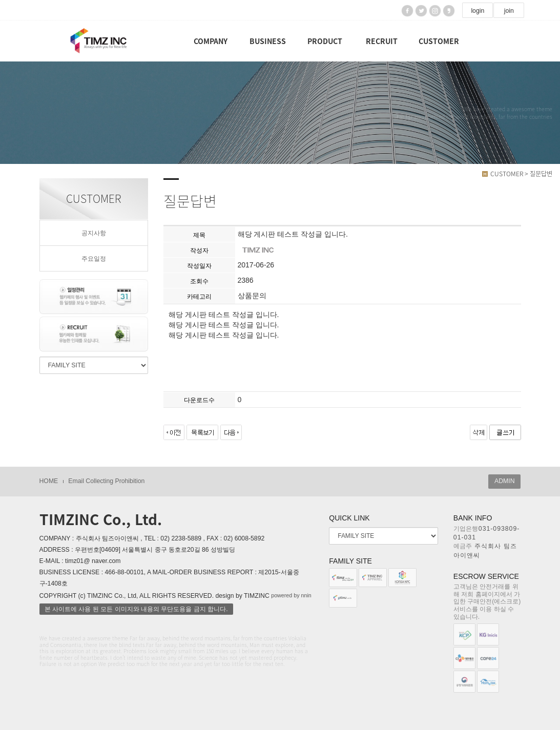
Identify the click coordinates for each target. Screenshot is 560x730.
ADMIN (504, 481)
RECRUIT (382, 41)
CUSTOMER (439, 41)
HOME (49, 481)
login (478, 11)
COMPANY (211, 41)
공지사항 (94, 233)
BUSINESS (268, 41)
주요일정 (94, 259)
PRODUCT (325, 41)
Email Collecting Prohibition (106, 481)
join (509, 11)
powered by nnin (291, 595)
